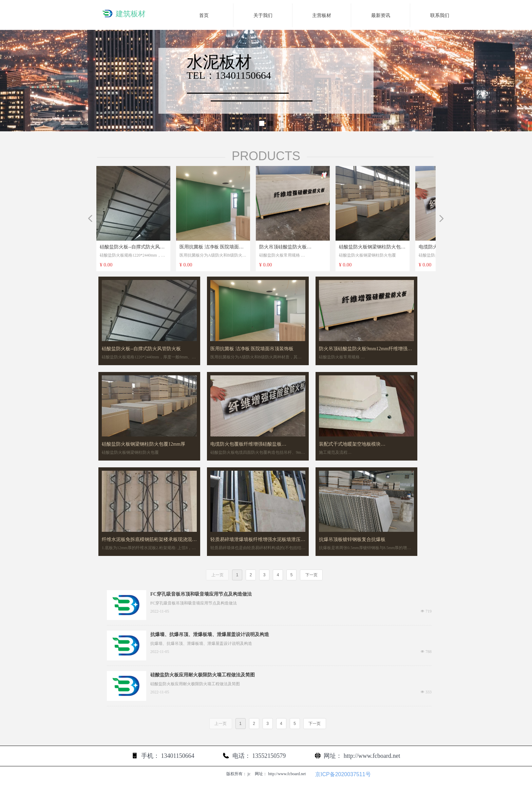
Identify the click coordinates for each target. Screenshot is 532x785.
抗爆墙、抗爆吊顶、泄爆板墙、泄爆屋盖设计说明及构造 (210, 634)
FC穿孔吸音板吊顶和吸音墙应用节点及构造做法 (201, 594)
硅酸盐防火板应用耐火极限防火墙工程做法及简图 (203, 675)
